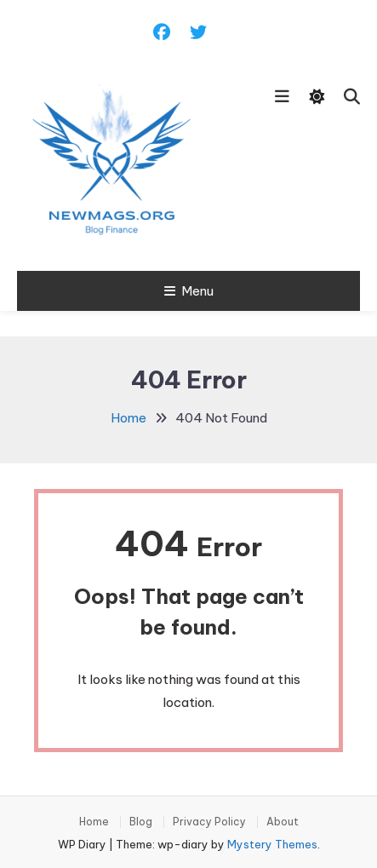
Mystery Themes (272, 844)
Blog (141, 822)
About (283, 822)
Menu (189, 291)
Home (94, 822)
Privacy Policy (209, 822)
